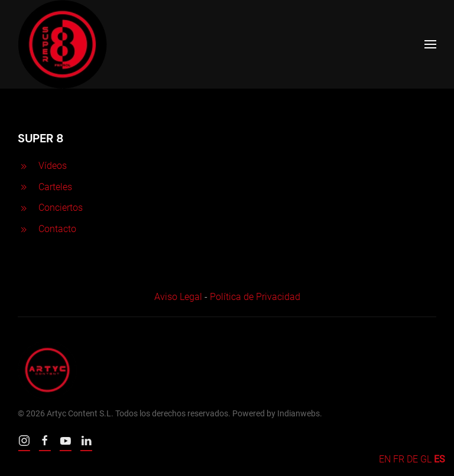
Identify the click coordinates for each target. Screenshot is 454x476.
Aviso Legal (178, 297)
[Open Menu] (430, 44)
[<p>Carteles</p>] (24, 187)
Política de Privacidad (255, 297)
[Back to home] (62, 44)
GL (426, 459)
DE (412, 459)
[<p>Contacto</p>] (24, 229)
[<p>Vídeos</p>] (24, 166)
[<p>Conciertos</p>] (24, 208)
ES (440, 459)
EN (385, 459)
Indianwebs (299, 413)
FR (399, 459)
